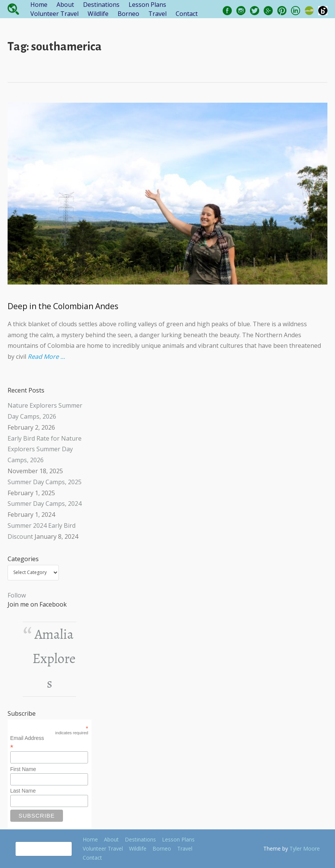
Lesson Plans (147, 5)
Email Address (49, 743)
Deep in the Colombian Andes (63, 306)
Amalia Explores (54, 659)
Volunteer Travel (54, 14)
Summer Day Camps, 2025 (45, 482)
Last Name (23, 791)
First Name (23, 769)
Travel (157, 14)
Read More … (46, 357)
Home (39, 5)
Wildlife (98, 14)
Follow (17, 595)
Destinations (101, 5)
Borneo (128, 14)
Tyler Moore (305, 848)
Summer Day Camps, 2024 (45, 504)
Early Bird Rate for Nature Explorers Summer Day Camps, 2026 (45, 449)
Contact (187, 14)
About (65, 5)
